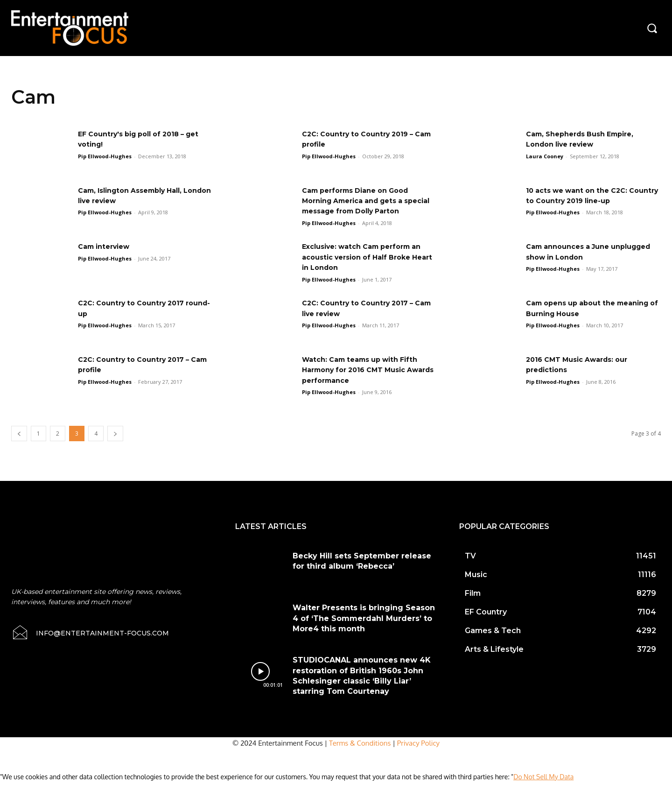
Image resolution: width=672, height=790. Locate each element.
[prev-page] (19, 441)
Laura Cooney (545, 156)
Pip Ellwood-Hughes (105, 156)
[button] (652, 28)
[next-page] (115, 441)
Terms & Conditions (360, 751)
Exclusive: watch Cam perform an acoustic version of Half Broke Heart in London (369, 265)
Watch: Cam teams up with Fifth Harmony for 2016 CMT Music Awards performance (367, 378)
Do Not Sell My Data (543, 785)
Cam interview (107, 255)
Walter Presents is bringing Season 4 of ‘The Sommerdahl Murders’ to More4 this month (364, 627)
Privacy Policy (418, 751)
